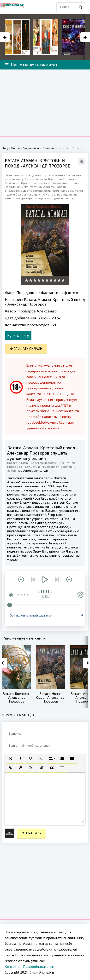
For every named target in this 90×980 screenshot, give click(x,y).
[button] (10, 759)
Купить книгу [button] (18, 335)
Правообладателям (39, 966)
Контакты (12, 966)
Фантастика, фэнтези (60, 292)
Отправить (31, 833)
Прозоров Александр (37, 311)
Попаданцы (27, 292)
